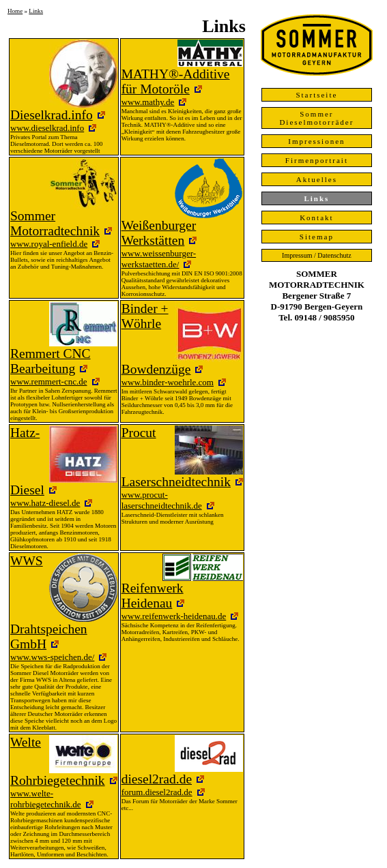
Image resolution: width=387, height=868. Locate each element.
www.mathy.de (148, 102)
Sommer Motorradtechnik (55, 223)
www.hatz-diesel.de (45, 503)
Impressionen (316, 141)
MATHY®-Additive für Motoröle (176, 81)
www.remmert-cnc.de (49, 381)
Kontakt (316, 218)
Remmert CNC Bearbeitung (51, 361)
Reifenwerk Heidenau (153, 596)
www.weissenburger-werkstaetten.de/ (159, 259)
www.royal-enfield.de (49, 244)
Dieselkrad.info (52, 115)
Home (15, 11)
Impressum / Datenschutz (317, 255)
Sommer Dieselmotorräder (316, 118)
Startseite (316, 95)
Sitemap (317, 237)
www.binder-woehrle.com (168, 382)
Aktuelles (317, 179)
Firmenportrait (317, 160)
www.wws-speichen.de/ (52, 657)
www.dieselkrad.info (47, 128)
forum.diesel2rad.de (157, 792)
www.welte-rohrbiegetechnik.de (46, 799)
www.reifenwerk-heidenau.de (174, 616)
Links (36, 11)
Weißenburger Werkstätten (159, 233)
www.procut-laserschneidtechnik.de (162, 500)
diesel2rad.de (157, 779)
